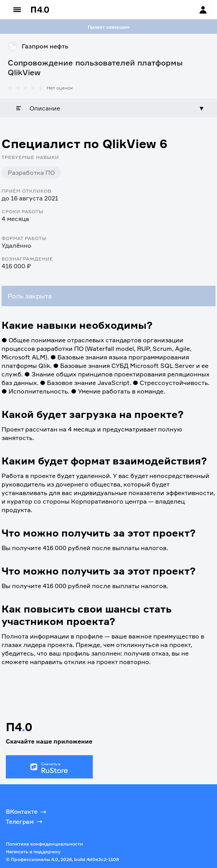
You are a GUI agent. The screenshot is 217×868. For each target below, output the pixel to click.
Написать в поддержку (33, 852)
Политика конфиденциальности (44, 844)
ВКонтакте (27, 812)
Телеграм (25, 821)
